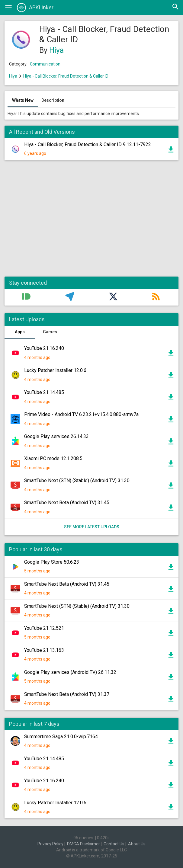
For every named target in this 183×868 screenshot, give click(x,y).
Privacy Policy (50, 844)
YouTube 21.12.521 (44, 628)
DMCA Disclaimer (83, 844)
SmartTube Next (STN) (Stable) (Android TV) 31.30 (77, 480)
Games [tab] (50, 332)
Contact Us (114, 844)
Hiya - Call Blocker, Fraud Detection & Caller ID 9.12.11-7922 (88, 144)
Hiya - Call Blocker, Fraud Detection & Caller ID (66, 76)
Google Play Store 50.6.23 (52, 562)
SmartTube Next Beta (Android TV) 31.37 (67, 694)
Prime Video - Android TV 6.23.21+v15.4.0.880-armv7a (81, 414)
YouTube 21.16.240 (44, 348)
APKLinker (35, 8)
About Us (137, 844)
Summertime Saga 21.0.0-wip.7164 (61, 737)
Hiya (56, 50)
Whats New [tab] (23, 100)
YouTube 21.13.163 (44, 650)
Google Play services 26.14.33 (56, 436)
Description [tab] (53, 100)
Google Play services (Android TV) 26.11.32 (70, 672)
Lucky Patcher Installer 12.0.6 (55, 370)
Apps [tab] (20, 332)
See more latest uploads (92, 527)
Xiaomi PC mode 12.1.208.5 (53, 458)
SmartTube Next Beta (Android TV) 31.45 (67, 503)
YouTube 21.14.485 (44, 392)
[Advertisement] (91, 221)
